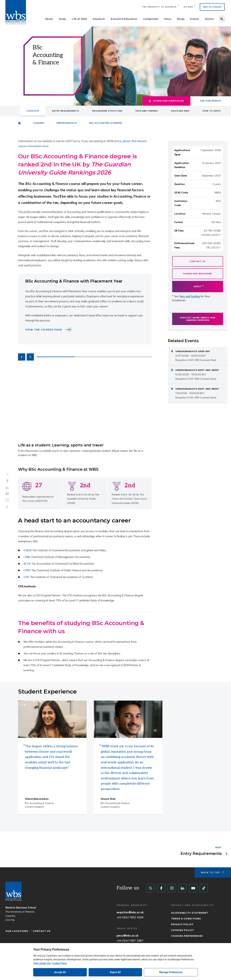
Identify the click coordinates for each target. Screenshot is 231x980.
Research (99, 19)
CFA (38, 595)
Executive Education (124, 19)
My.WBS (188, 7)
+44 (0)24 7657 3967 (130, 940)
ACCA (27, 563)
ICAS (26, 577)
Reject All (115, 972)
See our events (211, 101)
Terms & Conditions (186, 919)
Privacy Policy (182, 924)
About (49, 19)
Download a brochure (169, 101)
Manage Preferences (171, 972)
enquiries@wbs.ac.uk (130, 912)
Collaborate (151, 19)
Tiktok (7, 507)
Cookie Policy (59, 963)
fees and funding (190, 296)
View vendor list (42, 963)
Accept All (60, 972)
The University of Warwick (159, 7)
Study (62, 19)
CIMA (27, 557)
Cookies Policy (182, 930)
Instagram (7, 500)
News (168, 19)
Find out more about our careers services (198, 319)
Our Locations (17, 931)
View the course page (44, 330)
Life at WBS (79, 19)
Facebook (7, 481)
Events (195, 19)
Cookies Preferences (187, 936)
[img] (52, 719)
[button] (22, 357)
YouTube (7, 494)
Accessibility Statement (190, 913)
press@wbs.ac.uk (128, 935)
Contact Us (42, 931)
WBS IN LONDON (212, 7)
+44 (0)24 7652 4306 (130, 917)
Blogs (181, 19)
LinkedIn (7, 488)
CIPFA (27, 570)
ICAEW (28, 550)
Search (222, 19)
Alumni (209, 19)
